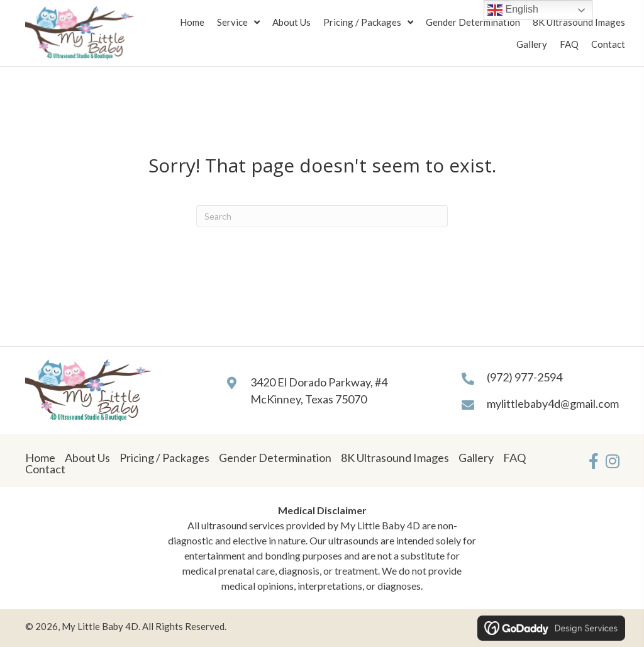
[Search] (322, 216)
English (513, 10)
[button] (594, 461)
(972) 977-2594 (525, 377)
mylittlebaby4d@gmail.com (553, 403)
